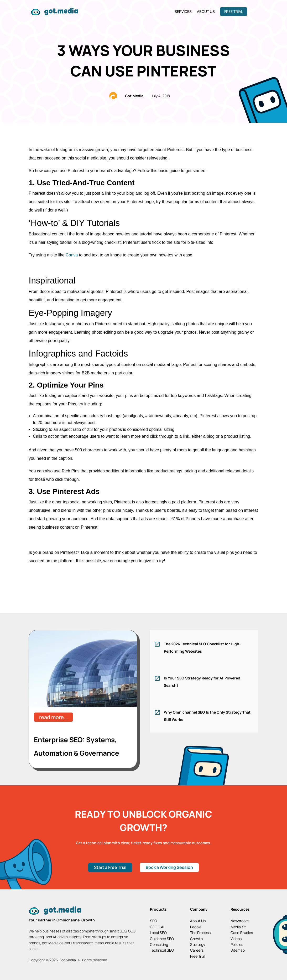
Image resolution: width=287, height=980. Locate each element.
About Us (206, 11)
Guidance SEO (162, 939)
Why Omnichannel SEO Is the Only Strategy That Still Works (207, 716)
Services (183, 11)
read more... (53, 717)
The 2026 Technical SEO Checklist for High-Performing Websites (202, 648)
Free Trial (234, 11)
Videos (236, 939)
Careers (197, 950)
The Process (200, 933)
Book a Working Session (169, 867)
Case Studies (242, 933)
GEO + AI (157, 927)
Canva (71, 255)
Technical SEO (162, 950)
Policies (237, 944)
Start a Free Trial (110, 867)
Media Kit (238, 927)
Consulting (159, 944)
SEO (153, 921)
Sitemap (238, 950)
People (196, 927)
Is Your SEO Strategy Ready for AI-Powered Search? (202, 682)
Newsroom (240, 921)
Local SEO (158, 933)
